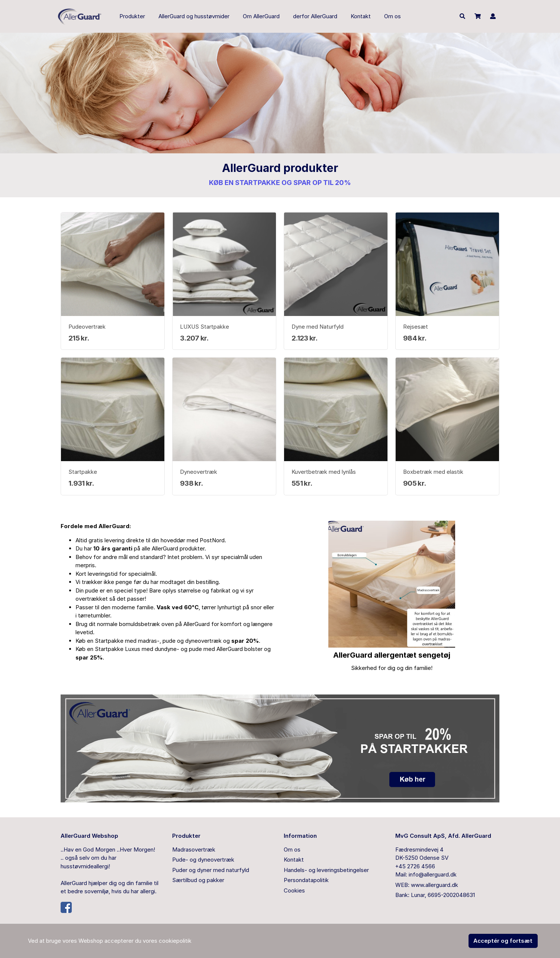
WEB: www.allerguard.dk (427, 885)
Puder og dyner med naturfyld (211, 870)
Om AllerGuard (261, 16)
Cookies (294, 890)
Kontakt (361, 16)
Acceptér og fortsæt (503, 941)
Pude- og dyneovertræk (203, 860)
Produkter (132, 16)
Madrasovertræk (194, 850)
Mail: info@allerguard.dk (426, 874)
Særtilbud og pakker (198, 880)
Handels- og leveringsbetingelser (326, 870)
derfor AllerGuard (315, 16)
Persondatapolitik (306, 880)
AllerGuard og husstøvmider (194, 16)
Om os (392, 16)
